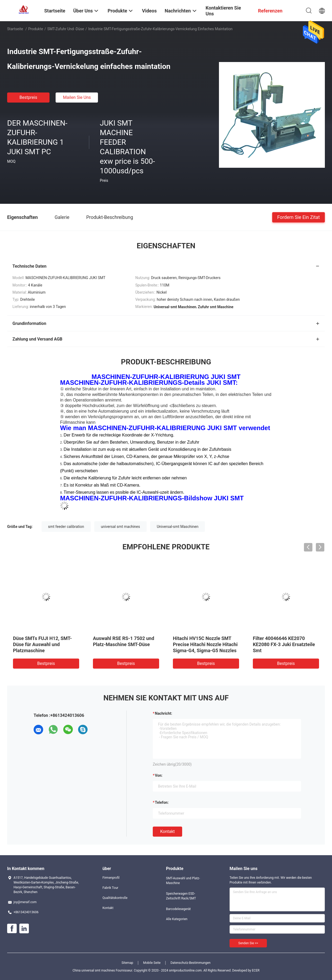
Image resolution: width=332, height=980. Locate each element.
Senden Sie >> (248, 943)
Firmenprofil (111, 878)
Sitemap (127, 963)
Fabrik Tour (110, 888)
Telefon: (162, 802)
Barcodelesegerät (178, 909)
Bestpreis (28, 97)
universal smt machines (120, 527)
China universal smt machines (94, 970)
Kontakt (167, 831)
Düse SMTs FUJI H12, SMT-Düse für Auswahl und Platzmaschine (42, 644)
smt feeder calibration (66, 527)
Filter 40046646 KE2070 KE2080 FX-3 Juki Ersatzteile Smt (284, 644)
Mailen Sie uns (77, 97)
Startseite (15, 29)
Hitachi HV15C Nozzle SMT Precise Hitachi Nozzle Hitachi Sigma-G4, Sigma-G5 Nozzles (205, 644)
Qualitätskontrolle (115, 898)
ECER (256, 970)
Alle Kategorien (177, 919)
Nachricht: (163, 713)
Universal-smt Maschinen (178, 527)
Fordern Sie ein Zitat (299, 217)
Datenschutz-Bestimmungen (190, 963)
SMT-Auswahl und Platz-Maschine (183, 881)
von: (159, 775)
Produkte (36, 29)
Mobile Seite (152, 963)
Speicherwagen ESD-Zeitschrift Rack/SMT (181, 896)
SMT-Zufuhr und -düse (66, 29)
